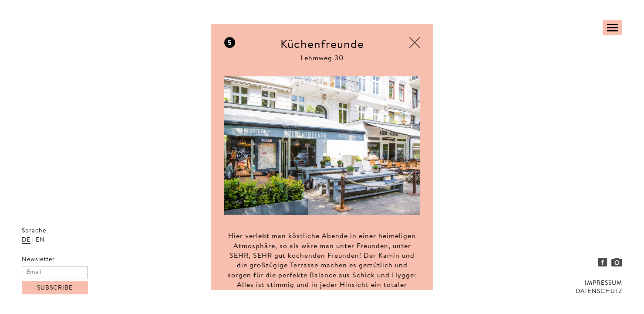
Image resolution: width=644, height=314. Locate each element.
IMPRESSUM (604, 283)
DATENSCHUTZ (599, 292)
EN (40, 240)
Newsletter (38, 260)
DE (26, 240)
